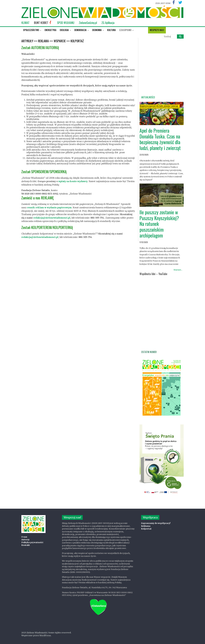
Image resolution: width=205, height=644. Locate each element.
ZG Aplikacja (108, 23)
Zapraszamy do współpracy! (156, 523)
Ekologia (64, 30)
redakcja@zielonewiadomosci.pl (52, 218)
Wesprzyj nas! (157, 30)
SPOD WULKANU (66, 23)
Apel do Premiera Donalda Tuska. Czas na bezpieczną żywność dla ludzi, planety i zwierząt (160, 139)
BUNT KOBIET (43, 23)
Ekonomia (97, 30)
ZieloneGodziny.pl (88, 23)
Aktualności (148, 97)
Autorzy (25, 540)
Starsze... (178, 270)
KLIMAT (25, 23)
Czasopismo (125, 30)
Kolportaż (146, 529)
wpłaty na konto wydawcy (73, 181)
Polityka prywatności (32, 542)
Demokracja (80, 30)
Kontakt (26, 545)
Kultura (111, 30)
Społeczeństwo (31, 30)
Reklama (146, 526)
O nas (24, 537)
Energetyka (50, 30)
